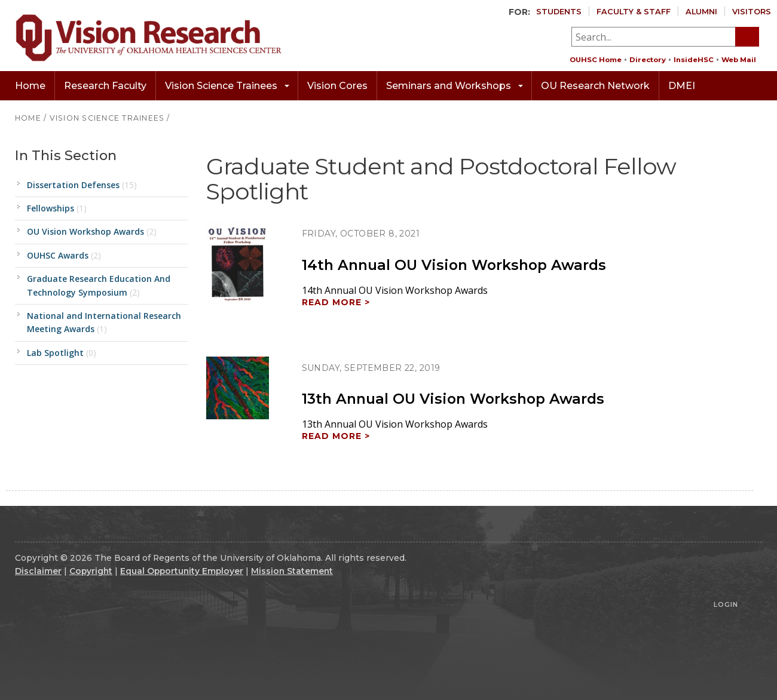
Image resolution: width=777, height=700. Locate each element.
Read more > (336, 302)
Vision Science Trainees (227, 86)
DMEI (682, 86)
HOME (28, 118)
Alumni (701, 12)
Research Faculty (105, 86)
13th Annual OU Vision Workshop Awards (453, 399)
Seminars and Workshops (455, 86)
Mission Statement (292, 571)
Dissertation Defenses (82, 185)
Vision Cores (337, 86)
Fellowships (57, 208)
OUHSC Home (596, 60)
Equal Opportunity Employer (182, 571)
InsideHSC (694, 60)
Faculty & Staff (634, 12)
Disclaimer (38, 571)
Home (30, 86)
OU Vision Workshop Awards (92, 231)
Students (559, 12)
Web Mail (739, 60)
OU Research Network (595, 86)
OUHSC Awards (64, 255)
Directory (648, 60)
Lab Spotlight (62, 353)
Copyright (91, 571)
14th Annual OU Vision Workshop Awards (454, 265)
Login (726, 604)
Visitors (752, 12)
